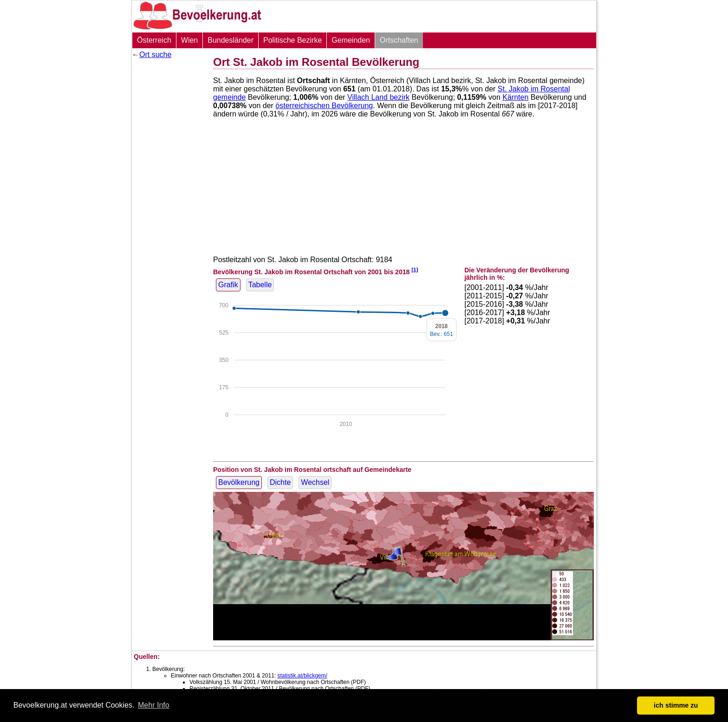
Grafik (228, 285)
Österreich (154, 40)
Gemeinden (351, 40)
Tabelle (260, 285)
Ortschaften (399, 40)
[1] (415, 269)
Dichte (280, 482)
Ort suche (155, 55)
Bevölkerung (239, 482)
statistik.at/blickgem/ (302, 676)
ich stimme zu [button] (676, 705)
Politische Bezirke (292, 40)
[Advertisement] (169, 202)
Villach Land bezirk (378, 97)
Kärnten (515, 97)
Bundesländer (231, 40)
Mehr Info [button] (154, 705)
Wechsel (315, 482)
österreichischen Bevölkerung (324, 106)
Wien (189, 40)
